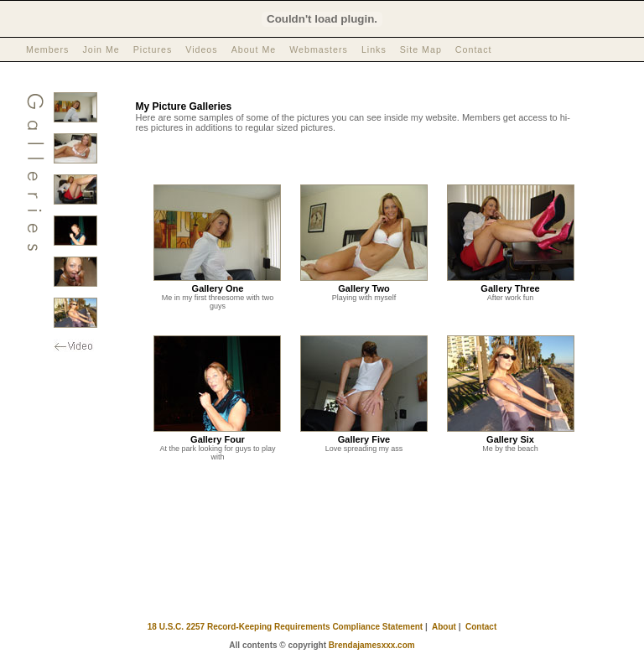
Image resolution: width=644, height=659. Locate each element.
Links (374, 49)
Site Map (421, 49)
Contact (474, 49)
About (444, 627)
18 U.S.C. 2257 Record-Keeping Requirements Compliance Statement (285, 627)
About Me (254, 49)
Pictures (153, 49)
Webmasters (319, 49)
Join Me (101, 49)
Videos (201, 49)
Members (47, 49)
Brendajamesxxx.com (372, 645)
